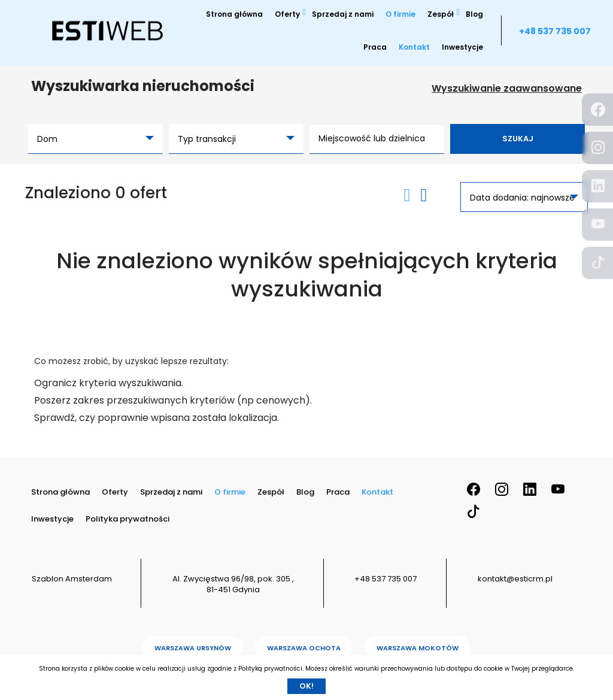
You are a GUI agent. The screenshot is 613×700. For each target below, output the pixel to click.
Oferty (287, 14)
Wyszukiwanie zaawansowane (507, 89)
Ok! (306, 686)
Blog (474, 14)
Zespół (441, 14)
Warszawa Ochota (304, 648)
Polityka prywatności (128, 519)
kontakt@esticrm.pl (515, 579)
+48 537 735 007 (555, 31)
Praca (375, 47)
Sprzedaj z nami (343, 14)
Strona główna (234, 14)
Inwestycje (462, 47)
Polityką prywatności (270, 669)
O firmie (400, 14)
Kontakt (414, 47)
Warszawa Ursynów (193, 648)
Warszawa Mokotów (418, 648)
